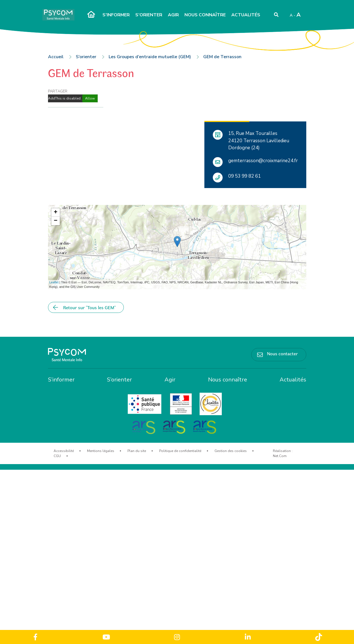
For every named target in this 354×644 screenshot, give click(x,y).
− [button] (55, 221)
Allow (90, 98)
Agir (173, 15)
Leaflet (54, 282)
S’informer (116, 15)
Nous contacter (282, 353)
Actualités (246, 15)
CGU (57, 456)
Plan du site (137, 451)
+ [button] (55, 213)
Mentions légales (101, 451)
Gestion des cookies (231, 451)
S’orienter (149, 15)
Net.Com (280, 456)
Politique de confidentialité (180, 451)
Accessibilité (64, 451)
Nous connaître (205, 15)
